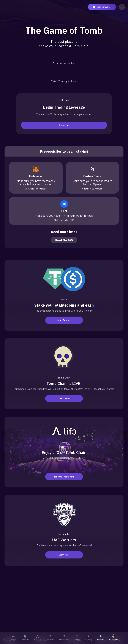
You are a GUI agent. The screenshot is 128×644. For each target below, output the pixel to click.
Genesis (38, 638)
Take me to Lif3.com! (64, 477)
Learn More (64, 398)
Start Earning (64, 320)
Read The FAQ (64, 240)
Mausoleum (64, 638)
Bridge (77, 638)
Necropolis (114, 638)
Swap (13, 638)
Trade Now (64, 125)
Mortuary (50, 638)
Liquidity (89, 638)
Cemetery (25, 638)
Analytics (101, 638)
